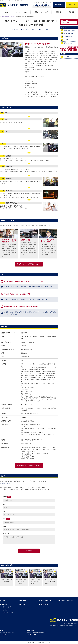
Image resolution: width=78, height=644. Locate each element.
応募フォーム (44, 29)
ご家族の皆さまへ (6, 609)
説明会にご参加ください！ (8, 612)
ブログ (23, 604)
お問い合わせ (59, 5)
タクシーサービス (21, 12)
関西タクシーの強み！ (7, 606)
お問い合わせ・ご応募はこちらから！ (30, 264)
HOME (6, 12)
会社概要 (67, 57)
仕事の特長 (26, 29)
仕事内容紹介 (16, 29)
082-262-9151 (41, 5)
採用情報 (58, 12)
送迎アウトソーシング (41, 12)
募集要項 (34, 29)
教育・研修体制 (6, 608)
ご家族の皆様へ (69, 37)
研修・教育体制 (69, 33)
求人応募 (72, 5)
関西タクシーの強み (70, 30)
